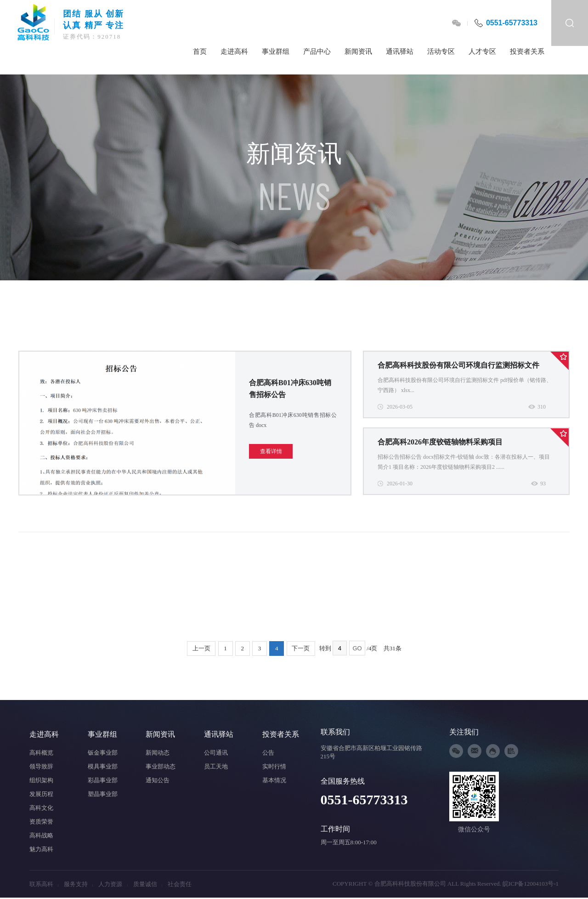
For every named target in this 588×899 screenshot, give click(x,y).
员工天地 (216, 766)
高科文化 (41, 808)
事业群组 (276, 51)
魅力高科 (41, 849)
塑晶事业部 (103, 794)
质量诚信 (148, 884)
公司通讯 (216, 753)
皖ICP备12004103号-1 (531, 884)
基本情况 (274, 780)
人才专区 (482, 51)
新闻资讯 (358, 51)
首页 (200, 51)
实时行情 (274, 766)
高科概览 (41, 753)
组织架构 (41, 780)
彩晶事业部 (103, 780)
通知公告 (158, 780)
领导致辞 (41, 766)
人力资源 (113, 884)
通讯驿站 (400, 51)
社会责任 (180, 884)
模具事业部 (103, 766)
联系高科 (44, 884)
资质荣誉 (41, 822)
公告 (268, 753)
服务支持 (78, 884)
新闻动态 (158, 753)
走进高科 (234, 51)
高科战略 (41, 835)
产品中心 (317, 51)
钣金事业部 (103, 753)
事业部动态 (161, 766)
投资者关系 (527, 51)
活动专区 (441, 51)
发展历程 (41, 794)
